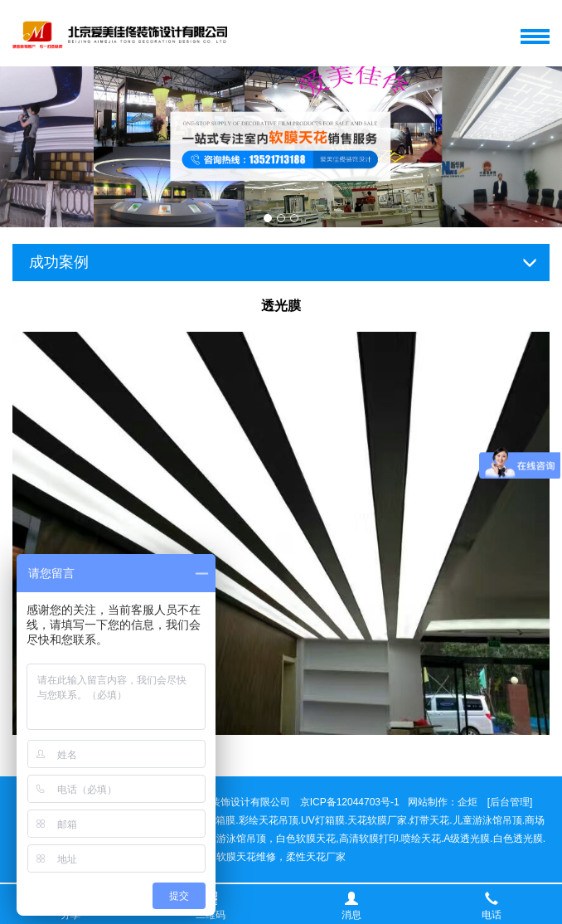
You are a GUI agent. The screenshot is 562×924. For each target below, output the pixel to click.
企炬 (468, 802)
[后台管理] (510, 802)
